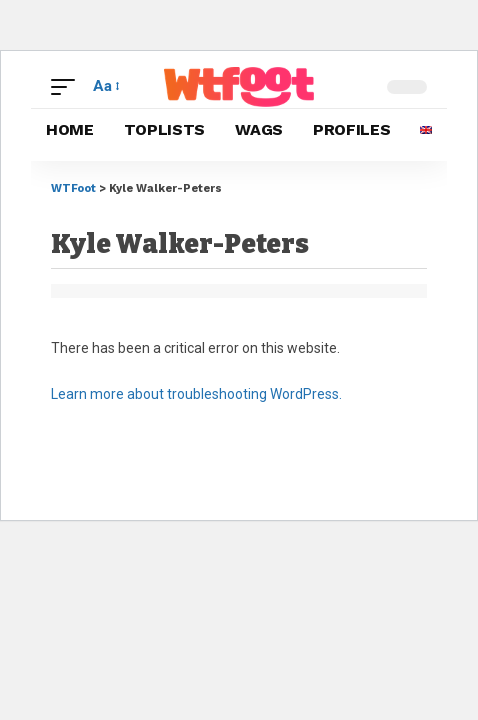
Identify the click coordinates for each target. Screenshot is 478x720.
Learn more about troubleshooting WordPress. (196, 394)
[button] (68, 87)
